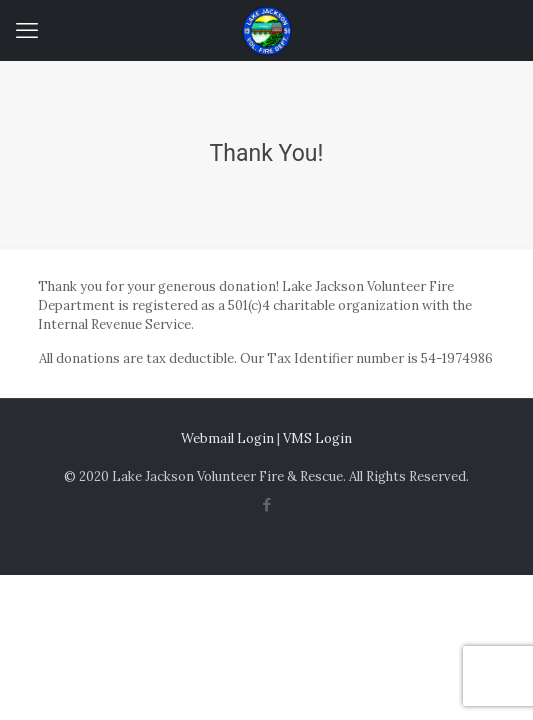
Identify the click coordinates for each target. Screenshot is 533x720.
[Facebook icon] (266, 504)
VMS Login (317, 438)
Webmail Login (227, 438)
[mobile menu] (27, 30)
